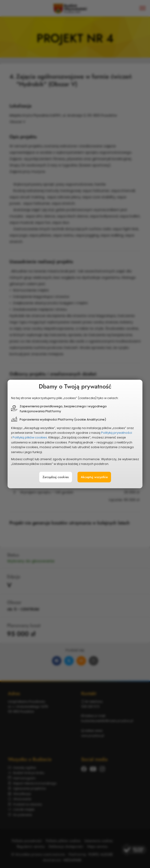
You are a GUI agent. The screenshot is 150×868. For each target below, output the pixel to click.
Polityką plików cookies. (37, 437)
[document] (75, 434)
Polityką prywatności (110, 433)
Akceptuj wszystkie (91, 471)
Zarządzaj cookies (58, 471)
